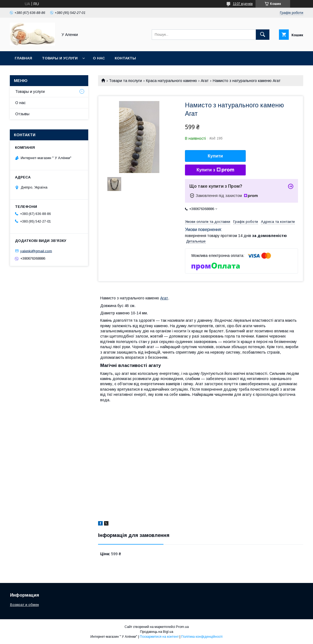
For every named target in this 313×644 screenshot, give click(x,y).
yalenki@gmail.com (36, 251)
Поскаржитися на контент (159, 637)
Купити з (215, 170)
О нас (99, 58)
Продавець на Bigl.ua (157, 632)
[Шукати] (263, 35)
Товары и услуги (60, 58)
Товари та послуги (125, 81)
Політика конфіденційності (202, 637)
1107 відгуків (243, 4)
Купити (215, 156)
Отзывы (22, 114)
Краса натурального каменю (171, 81)
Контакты (125, 58)
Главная (23, 58)
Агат (205, 81)
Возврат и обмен (25, 605)
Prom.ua (182, 627)
